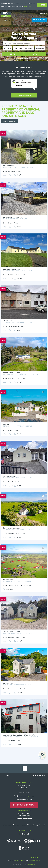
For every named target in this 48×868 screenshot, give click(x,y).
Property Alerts (24, 95)
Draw (35, 54)
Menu (43, 14)
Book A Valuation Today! (24, 805)
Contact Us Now (39, 20)
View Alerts (20, 85)
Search (13, 54)
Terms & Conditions (35, 861)
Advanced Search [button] (24, 59)
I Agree (42, 5)
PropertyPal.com (31, 865)
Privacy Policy (35, 857)
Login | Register (40, 776)
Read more (27, 6)
